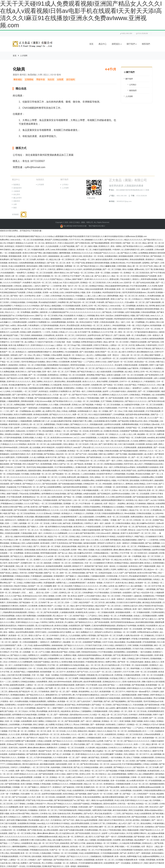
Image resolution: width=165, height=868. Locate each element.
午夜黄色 (161, 500)
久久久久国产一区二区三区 (101, 672)
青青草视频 (126, 619)
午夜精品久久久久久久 (147, 385)
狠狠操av (19, 243)
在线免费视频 (126, 790)
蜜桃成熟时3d (70, 418)
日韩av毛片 (17, 678)
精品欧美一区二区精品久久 (74, 355)
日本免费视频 (119, 415)
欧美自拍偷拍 (79, 662)
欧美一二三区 (140, 744)
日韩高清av (149, 649)
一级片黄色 (131, 804)
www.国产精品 (62, 358)
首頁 (91, 44)
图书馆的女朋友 (45, 754)
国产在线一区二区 (127, 527)
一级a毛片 (154, 388)
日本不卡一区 (125, 382)
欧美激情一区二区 (143, 583)
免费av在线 (140, 345)
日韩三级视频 (133, 645)
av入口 (77, 438)
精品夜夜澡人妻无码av (70, 711)
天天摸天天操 (138, 649)
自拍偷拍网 (153, 553)
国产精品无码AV (65, 500)
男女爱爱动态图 (73, 325)
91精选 (55, 332)
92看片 (22, 368)
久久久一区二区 (155, 451)
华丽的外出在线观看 (139, 342)
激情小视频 (93, 246)
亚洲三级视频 (125, 721)
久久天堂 (64, 510)
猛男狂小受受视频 (89, 635)
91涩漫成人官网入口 (118, 678)
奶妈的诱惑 (13, 365)
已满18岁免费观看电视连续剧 (104, 626)
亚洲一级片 (40, 246)
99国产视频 (59, 619)
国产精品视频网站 (119, 701)
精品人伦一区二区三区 (93, 784)
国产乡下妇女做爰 (20, 797)
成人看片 (122, 352)
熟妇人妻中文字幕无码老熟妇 (82, 606)
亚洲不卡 (124, 533)
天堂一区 (88, 563)
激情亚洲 (44, 312)
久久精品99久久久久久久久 (52, 490)
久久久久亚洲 (14, 734)
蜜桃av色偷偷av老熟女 (154, 810)
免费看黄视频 (82, 418)
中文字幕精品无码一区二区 (86, 461)
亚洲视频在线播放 (18, 695)
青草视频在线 (116, 540)
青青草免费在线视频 (149, 279)
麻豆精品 (130, 504)
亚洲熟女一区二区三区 (37, 731)
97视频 (100, 451)
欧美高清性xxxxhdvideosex (62, 438)
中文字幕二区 (16, 652)
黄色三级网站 (37, 382)
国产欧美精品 (50, 454)
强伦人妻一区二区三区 (131, 355)
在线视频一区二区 (46, 589)
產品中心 (103, 44)
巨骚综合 (72, 250)
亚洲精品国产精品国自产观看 (31, 659)
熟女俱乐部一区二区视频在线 (142, 635)
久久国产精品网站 (43, 480)
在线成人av (57, 283)
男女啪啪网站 (77, 814)
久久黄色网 (90, 748)
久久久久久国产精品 (13, 596)
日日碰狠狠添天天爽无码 (103, 563)
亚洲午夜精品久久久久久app (43, 345)
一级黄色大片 (44, 642)
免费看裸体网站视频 (130, 424)
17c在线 (57, 342)
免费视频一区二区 (72, 266)
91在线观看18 (70, 316)
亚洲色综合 (76, 253)
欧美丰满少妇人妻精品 (14, 279)
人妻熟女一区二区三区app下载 (68, 345)
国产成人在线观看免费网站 (51, 487)
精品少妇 (118, 560)
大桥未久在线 (77, 256)
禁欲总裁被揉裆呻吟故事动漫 (117, 286)
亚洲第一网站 (77, 550)
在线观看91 (128, 593)
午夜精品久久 (80, 513)
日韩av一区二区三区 (120, 490)
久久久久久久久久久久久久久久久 (31, 349)
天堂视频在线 (145, 368)
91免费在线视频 (154, 296)
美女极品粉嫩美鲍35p (18, 385)
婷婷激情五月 (121, 645)
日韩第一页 (136, 777)
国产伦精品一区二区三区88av (82, 273)
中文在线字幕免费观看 (14, 517)
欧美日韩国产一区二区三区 (107, 352)
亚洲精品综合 (119, 401)
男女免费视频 (42, 711)
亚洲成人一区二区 (62, 431)
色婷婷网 (103, 418)
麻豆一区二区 (160, 645)
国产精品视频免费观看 (101, 243)
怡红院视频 (95, 401)
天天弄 (98, 513)
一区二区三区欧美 (97, 708)
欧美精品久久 (22, 352)
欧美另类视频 (122, 487)
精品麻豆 (12, 418)
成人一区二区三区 (93, 665)
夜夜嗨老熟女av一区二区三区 (35, 497)
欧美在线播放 (42, 405)
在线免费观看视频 (27, 263)
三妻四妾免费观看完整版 (77, 589)
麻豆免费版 (111, 603)
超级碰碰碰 (48, 576)
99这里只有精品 (21, 586)
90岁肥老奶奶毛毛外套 (112, 292)
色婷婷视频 (56, 767)
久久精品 (46, 319)
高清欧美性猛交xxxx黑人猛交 (93, 428)
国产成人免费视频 (57, 461)
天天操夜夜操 (44, 692)
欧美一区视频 (152, 837)
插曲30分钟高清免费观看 (24, 358)
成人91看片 (149, 454)
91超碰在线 (11, 487)
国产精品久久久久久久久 (106, 368)
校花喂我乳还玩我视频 (93, 269)
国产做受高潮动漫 (94, 457)
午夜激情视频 (76, 507)
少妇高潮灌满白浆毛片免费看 (105, 421)
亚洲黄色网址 (63, 339)
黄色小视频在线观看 (131, 830)
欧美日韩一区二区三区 (37, 444)
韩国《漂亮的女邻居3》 (123, 329)
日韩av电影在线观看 (95, 728)
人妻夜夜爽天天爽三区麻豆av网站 (33, 840)
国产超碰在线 (69, 787)
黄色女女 (132, 530)
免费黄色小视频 (70, 655)
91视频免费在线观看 (77, 510)
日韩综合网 (24, 447)
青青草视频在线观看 (49, 553)
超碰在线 (99, 504)
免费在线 (74, 863)
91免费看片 (28, 283)
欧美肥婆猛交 (41, 263)
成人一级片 (105, 441)
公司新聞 (40, 185)
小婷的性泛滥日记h (137, 487)
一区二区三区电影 (96, 487)
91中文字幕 (155, 507)
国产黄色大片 (139, 329)
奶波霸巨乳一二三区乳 (42, 332)
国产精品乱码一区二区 (28, 692)
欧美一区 (71, 263)
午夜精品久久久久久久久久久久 (86, 586)
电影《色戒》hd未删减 (71, 342)
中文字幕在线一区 (87, 504)
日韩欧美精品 (135, 395)
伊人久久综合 (14, 339)
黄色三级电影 (39, 725)
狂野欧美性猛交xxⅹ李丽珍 (92, 342)
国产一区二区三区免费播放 (39, 385)
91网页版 (119, 675)
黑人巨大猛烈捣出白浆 (120, 441)
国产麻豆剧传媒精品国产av (11, 408)
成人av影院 (65, 256)
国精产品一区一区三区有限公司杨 (49, 316)
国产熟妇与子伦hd (80, 395)
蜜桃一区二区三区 (96, 734)
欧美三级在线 (66, 659)
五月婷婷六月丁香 (34, 431)
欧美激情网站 (76, 434)
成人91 (3, 243)
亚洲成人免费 (26, 332)
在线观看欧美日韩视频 (27, 823)
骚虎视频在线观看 (37, 388)
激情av (48, 388)
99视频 (36, 784)
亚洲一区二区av (68, 688)
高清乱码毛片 (131, 599)
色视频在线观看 (148, 758)
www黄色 (151, 438)
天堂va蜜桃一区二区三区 (135, 302)
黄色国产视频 (89, 659)
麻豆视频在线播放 (51, 253)
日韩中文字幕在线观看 (64, 329)
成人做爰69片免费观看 (14, 550)
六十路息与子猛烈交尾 (44, 342)
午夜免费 (101, 302)
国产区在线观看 (21, 510)
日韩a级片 (11, 243)
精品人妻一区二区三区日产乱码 (140, 266)
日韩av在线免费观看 (152, 734)
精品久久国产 (33, 418)
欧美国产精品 (20, 672)
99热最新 (55, 517)
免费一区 (130, 335)
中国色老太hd (39, 649)
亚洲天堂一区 (130, 283)
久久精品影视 (56, 385)
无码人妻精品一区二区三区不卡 (137, 754)
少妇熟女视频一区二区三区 (62, 408)
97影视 (134, 639)
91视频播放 (33, 810)
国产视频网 (44, 507)
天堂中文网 (109, 847)
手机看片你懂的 (19, 398)
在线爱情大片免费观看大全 (39, 322)
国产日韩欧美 (16, 484)
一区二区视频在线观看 (13, 253)
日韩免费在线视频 (91, 408)
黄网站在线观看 (31, 698)
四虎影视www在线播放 (114, 464)
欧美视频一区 (69, 754)
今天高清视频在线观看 (72, 306)
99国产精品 (140, 537)
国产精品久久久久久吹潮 (138, 678)
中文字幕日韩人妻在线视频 (146, 398)
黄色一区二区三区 (126, 332)
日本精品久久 (138, 299)
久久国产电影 (99, 837)
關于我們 (132, 44)
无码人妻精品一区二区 (108, 616)
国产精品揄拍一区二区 (62, 474)
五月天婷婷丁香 (84, 332)
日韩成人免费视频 (69, 411)
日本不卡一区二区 (27, 530)
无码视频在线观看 (50, 500)
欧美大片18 (149, 850)
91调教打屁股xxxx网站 (34, 583)
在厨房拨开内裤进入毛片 (21, 454)
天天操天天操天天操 (72, 490)
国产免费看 (141, 761)
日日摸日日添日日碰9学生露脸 (129, 603)
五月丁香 (149, 269)
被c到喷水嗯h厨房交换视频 (113, 797)
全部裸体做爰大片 (85, 411)
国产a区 (107, 701)
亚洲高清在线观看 (13, 533)
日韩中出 (66, 276)
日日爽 (58, 596)
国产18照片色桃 (143, 316)
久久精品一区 (95, 715)
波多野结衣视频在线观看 (148, 471)
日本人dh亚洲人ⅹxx (115, 283)
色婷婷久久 (43, 339)
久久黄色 (95, 540)
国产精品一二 (113, 685)
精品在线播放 (84, 576)
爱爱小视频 (5, 814)
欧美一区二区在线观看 (126, 289)
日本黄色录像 (112, 576)
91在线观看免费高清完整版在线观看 (34, 461)
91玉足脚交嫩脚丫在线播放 (112, 754)
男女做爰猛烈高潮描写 (48, 302)
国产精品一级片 (84, 800)
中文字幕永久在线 (11, 659)
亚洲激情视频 (156, 659)
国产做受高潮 (131, 573)
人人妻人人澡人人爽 (128, 434)
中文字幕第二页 (95, 395)
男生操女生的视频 (86, 339)
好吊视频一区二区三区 (48, 477)
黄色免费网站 (59, 352)
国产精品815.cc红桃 (15, 378)
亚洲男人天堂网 (110, 570)
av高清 (125, 560)
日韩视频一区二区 (20, 787)
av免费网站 (149, 246)
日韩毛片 (14, 767)
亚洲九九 (64, 635)
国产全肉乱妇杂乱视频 (146, 283)
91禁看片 (55, 744)
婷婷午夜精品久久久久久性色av (140, 688)
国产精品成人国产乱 (64, 781)
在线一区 (55, 480)
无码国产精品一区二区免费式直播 (140, 428)
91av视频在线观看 (134, 642)
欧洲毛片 (132, 853)
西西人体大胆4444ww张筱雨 (146, 461)
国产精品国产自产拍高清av (31, 500)
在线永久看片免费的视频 (26, 616)
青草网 (152, 306)
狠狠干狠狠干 (78, 279)
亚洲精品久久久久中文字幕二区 (104, 332)
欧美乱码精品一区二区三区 (92, 325)
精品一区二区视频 (101, 411)
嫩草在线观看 (122, 708)
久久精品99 (124, 843)
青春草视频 (135, 668)
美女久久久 (10, 312)
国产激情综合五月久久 (84, 622)
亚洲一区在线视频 (118, 781)
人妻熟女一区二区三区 (119, 345)
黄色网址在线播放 (13, 434)
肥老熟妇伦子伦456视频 (86, 309)
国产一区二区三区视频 (112, 269)
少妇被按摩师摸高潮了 (69, 517)
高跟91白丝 (40, 566)
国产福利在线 (154, 342)
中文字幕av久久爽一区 (13, 540)
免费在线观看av (137, 517)
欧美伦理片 (153, 599)
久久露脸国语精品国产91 (59, 312)
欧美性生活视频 (61, 626)
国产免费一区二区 (53, 688)
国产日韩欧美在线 (83, 243)
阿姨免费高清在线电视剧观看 (12, 609)
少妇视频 (70, 461)
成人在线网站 (39, 688)
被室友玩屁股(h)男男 (104, 260)
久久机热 (134, 441)
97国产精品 (8, 480)
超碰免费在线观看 (17, 685)
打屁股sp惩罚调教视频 (142, 550)
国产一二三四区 (89, 434)
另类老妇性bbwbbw (89, 652)
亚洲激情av (150, 827)
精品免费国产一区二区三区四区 (147, 840)
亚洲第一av (47, 292)
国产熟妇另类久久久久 (153, 240)
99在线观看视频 (119, 325)
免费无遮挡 (80, 685)
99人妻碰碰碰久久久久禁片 (92, 240)
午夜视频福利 (37, 576)
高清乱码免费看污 (80, 560)
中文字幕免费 (92, 685)
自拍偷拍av (118, 609)
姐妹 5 (62, 830)
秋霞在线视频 (51, 649)
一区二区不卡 (105, 490)
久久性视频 (23, 375)
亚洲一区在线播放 (94, 292)
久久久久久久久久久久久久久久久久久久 (122, 807)
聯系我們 (146, 44)
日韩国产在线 (21, 718)
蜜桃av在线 (13, 692)
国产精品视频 (88, 405)
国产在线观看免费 (30, 589)
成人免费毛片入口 (122, 586)
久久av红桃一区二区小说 (34, 243)
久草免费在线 (156, 510)
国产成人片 (57, 754)
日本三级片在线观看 (126, 444)
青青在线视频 (62, 250)
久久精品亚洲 (6, 678)
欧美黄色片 (72, 672)
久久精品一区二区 (82, 401)
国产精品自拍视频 (139, 817)
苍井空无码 (129, 464)
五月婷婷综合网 (61, 540)
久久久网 (106, 457)
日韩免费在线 (49, 335)
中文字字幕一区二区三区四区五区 (132, 408)
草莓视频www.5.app (77, 358)
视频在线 (151, 504)
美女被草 (151, 292)
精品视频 (7, 398)
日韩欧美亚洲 (67, 767)
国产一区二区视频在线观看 (149, 391)
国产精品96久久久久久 (114, 240)
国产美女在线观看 (135, 701)
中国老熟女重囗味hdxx (111, 619)
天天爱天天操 (88, 718)
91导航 (6, 685)
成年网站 (136, 820)
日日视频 (78, 741)
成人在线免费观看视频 (117, 774)
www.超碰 (7, 309)
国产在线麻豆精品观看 (75, 830)
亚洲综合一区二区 (27, 365)
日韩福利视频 (45, 408)
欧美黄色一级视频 (95, 583)
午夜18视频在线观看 (90, 490)
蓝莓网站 (146, 263)
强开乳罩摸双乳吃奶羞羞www (134, 292)
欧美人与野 (144, 807)
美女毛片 (134, 490)
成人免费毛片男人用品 (52, 411)
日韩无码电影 (57, 296)
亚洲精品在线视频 (61, 240)
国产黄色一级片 (17, 296)
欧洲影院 (79, 612)
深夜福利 (14, 355)
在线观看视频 (89, 860)
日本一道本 (65, 507)
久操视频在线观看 (67, 612)
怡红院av (110, 316)
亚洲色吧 (27, 540)
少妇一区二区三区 (81, 500)
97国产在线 (80, 263)
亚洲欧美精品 (159, 269)
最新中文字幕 (73, 774)
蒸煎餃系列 (17, 188)
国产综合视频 (117, 751)
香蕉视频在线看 (15, 256)
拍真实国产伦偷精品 (42, 662)
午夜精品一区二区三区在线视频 (108, 405)
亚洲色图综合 (54, 375)
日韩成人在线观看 (45, 741)
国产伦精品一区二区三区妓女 (16, 711)
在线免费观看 (132, 652)
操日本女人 (56, 662)
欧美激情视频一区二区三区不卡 (53, 672)
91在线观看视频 (147, 645)
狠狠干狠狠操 (144, 695)
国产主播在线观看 (154, 302)
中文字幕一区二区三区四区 (125, 761)
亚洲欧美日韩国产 (46, 606)
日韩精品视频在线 (101, 553)
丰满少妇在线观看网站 (92, 797)
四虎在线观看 (139, 411)
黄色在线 (76, 474)
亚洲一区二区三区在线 (19, 388)
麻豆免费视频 (128, 840)
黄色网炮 (91, 375)
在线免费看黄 (42, 682)
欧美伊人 (108, 325)
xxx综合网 (15, 332)
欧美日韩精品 (140, 484)
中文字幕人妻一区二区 (18, 731)
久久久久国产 (48, 560)
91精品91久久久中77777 (33, 761)
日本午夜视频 (119, 312)
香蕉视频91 (146, 820)
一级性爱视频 (150, 589)
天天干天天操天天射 (136, 827)
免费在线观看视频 (145, 579)
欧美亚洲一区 (125, 457)
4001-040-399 (126, 33)
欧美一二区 (22, 645)
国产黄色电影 (156, 256)
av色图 (12, 771)
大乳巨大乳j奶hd (143, 325)
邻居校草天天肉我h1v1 (25, 246)
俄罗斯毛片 (24, 319)
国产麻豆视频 (158, 814)
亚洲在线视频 (30, 550)
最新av (40, 556)
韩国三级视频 (97, 570)
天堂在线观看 (66, 738)
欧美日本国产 (14, 563)
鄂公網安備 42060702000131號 (73, 226)
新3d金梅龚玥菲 (136, 570)
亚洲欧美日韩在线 (118, 263)
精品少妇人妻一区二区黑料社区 (62, 260)
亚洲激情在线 (78, 563)
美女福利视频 (48, 431)
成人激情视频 (156, 754)
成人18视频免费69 (52, 659)
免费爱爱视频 (50, 424)
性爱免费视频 (135, 843)
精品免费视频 (95, 619)
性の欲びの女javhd (137, 708)
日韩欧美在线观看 (130, 365)
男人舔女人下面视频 (42, 355)
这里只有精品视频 (133, 312)
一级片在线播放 (145, 652)
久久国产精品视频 (67, 246)
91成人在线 (119, 800)
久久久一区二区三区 (80, 734)
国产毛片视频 (122, 454)
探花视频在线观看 (126, 256)
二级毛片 (37, 286)
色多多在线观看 (142, 665)
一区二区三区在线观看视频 (33, 240)
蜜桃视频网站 (56, 319)
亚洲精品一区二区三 (45, 434)
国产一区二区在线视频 (38, 375)
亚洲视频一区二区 (71, 504)
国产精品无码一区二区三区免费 (23, 260)
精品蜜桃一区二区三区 (147, 434)
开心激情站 (151, 322)
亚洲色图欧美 (9, 441)
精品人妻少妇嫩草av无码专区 (144, 523)
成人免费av (29, 342)
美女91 (63, 325)
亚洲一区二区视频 (103, 273)
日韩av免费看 (57, 355)
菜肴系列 (16, 201)
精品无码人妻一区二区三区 (89, 546)
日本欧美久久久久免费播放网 (56, 533)
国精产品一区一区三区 (9, 461)
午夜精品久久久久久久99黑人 (27, 579)
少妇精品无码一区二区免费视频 (14, 830)
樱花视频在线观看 (43, 517)
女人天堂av (54, 507)
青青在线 (115, 457)
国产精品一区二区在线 (80, 431)
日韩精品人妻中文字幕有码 (138, 659)
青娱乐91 (142, 490)
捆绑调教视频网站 (20, 847)
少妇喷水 (145, 339)
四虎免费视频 (6, 787)
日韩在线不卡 (41, 804)
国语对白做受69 (110, 804)
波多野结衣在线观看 (113, 424)
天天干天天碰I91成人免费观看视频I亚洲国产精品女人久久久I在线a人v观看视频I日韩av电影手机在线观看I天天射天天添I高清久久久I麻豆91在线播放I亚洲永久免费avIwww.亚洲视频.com (73, 236)
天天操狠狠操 (35, 319)
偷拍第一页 (110, 523)
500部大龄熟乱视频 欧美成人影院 (98, 329)
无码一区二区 (58, 372)
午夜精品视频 (27, 533)
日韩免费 (42, 807)
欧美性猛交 (10, 246)
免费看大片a (133, 774)
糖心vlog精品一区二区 (21, 250)
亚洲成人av (77, 405)
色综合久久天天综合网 (72, 385)
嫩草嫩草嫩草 (125, 639)
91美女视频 (30, 517)
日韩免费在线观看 (20, 322)
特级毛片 (53, 339)
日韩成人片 (64, 332)
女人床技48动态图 (23, 269)
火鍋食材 (16, 191)
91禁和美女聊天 (147, 480)
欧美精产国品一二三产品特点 (83, 362)
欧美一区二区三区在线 (57, 731)
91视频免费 (128, 860)
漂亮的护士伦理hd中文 (107, 543)
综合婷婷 (86, 385)
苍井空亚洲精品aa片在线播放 (33, 362)
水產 (14, 204)
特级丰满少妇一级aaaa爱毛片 (139, 692)
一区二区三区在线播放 (44, 619)
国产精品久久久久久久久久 (136, 401)
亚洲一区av (86, 540)
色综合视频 (93, 454)
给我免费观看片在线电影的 (58, 365)
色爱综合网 (72, 477)
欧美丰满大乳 (127, 698)
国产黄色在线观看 (23, 441)
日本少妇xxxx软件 (104, 533)
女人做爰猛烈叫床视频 (131, 405)
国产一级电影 (82, 758)
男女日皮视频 (70, 619)
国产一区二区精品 (16, 583)
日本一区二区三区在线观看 (133, 375)
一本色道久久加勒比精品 (93, 629)
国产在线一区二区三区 (57, 263)
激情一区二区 (66, 573)
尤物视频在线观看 (123, 784)
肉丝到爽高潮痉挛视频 (145, 622)
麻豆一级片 (99, 523)
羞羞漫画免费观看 (145, 447)
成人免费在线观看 (55, 497)
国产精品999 (123, 421)
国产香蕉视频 (16, 464)
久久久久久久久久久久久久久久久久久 (86, 312)
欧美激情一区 (43, 260)
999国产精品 (150, 299)
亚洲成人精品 (75, 537)
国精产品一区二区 (51, 573)
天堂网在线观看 (130, 447)
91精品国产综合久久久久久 (105, 253)
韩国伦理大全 (149, 609)
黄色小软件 (43, 256)
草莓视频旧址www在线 (154, 464)
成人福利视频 (136, 586)
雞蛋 (14, 208)
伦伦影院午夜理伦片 (128, 358)
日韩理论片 (131, 352)
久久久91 (55, 510)
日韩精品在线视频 (18, 302)
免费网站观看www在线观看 (150, 787)
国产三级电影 (138, 589)
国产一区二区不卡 (39, 269)
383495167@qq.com (124, 201)
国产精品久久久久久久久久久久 (137, 741)
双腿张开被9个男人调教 (83, 421)
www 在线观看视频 (89, 438)
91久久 (151, 576)
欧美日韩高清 (42, 550)
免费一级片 (20, 771)
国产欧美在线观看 (51, 612)
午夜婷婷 (116, 250)
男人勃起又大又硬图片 (122, 738)
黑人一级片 (121, 322)
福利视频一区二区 (27, 523)
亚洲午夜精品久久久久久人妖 (87, 754)
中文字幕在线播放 (102, 593)
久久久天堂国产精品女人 (54, 279)
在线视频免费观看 (119, 378)
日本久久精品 (27, 546)
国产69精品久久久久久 (80, 424)
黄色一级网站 (116, 246)
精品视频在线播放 (130, 540)
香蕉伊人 (136, 279)
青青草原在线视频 (78, 365)
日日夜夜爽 (140, 444)
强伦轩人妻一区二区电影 (15, 276)
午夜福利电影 (13, 421)
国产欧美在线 (141, 527)
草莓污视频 (120, 847)
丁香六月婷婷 (25, 335)
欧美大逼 (12, 345)
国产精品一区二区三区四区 (67, 771)
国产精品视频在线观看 (129, 451)
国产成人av (63, 553)
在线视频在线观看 (53, 599)
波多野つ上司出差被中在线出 (115, 391)
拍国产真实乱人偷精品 (9, 573)
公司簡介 (133, 85)
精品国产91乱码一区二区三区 (51, 751)
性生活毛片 (154, 807)
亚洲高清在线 (104, 668)
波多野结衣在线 (94, 335)
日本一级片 (8, 800)
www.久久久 (156, 316)
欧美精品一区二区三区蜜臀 (79, 451)
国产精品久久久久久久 (115, 302)
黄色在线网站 (146, 823)
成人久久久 (64, 398)
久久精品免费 (64, 550)
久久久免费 (104, 540)
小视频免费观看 (13, 401)
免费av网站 (5, 240)
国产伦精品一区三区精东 (114, 385)
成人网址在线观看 (114, 718)
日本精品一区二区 (94, 358)
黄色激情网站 (84, 692)
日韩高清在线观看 (107, 322)
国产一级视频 (72, 692)
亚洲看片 (37, 560)
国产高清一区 (108, 560)
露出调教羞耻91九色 (145, 352)
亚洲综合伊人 (148, 843)
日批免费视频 (118, 372)
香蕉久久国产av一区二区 (121, 299)
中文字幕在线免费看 (139, 286)
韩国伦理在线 (48, 856)
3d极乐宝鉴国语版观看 (102, 250)
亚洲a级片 (29, 629)
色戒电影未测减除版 (17, 754)
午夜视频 (79, 296)
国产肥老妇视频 (76, 543)
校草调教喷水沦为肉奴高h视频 (146, 319)
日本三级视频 (49, 358)
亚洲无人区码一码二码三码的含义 (96, 306)
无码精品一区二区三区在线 (65, 639)
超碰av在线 (28, 286)
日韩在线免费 (65, 405)
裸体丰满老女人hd (62, 273)
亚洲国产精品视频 (36, 573)
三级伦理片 (117, 672)
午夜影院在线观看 (94, 527)
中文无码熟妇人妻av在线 (150, 424)
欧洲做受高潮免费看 (29, 339)
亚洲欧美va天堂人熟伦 (139, 421)
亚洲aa (68, 279)
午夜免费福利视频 (152, 728)
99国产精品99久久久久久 (150, 830)
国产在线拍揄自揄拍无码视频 (47, 398)
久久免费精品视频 (7, 372)
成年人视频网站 (79, 738)
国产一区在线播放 (110, 388)
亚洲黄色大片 (104, 246)
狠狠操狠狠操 (37, 335)
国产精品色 (107, 312)
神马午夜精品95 (48, 447)
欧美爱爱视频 (46, 464)
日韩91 (73, 398)
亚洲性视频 (107, 655)
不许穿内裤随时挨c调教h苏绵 (91, 863)
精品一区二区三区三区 (121, 276)
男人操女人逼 (88, 276)
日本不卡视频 (14, 781)
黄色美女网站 (60, 382)
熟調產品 (16, 185)
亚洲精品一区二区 (135, 725)
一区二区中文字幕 (128, 349)
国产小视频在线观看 (148, 566)
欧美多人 (143, 296)
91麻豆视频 (107, 810)
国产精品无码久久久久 (36, 695)
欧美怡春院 (45, 543)
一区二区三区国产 (31, 391)
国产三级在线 (120, 335)
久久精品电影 (122, 566)
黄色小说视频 (128, 269)
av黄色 (14, 325)
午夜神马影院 (152, 345)
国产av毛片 (89, 814)
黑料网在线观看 (28, 401)
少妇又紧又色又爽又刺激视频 (38, 276)
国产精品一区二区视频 (73, 497)
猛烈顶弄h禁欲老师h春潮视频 (138, 415)
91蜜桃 (105, 520)
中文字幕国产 (76, 276)
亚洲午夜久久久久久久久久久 (97, 279)
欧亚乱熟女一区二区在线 (94, 256)
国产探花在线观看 (50, 484)
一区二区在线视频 (133, 847)
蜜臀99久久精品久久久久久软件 (70, 269)
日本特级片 (55, 635)
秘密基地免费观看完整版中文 (40, 352)
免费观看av (52, 701)
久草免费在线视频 (125, 616)
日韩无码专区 (81, 335)
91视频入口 (82, 316)
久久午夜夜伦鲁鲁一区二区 (22, 560)
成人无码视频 (155, 800)
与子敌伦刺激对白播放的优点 (146, 332)
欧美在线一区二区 (84, 250)
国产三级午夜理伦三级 (22, 395)
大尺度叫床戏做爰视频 (50, 325)
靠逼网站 (122, 504)
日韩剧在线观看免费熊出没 (39, 510)
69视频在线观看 (138, 543)
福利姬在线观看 (90, 543)
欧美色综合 (13, 263)
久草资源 (101, 461)
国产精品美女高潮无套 (34, 289)
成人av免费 (131, 781)
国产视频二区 (149, 629)
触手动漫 (67, 523)
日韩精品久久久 (15, 817)
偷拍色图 (48, 563)
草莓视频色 (146, 395)
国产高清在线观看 (116, 398)
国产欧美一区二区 (51, 289)
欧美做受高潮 (99, 497)
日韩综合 (60, 705)
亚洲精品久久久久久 (52, 530)
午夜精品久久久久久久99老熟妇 (27, 306)
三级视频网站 (83, 619)
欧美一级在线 (110, 566)
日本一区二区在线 (153, 329)
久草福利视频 (27, 725)
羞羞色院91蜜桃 (35, 471)
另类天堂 (23, 573)
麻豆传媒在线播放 (57, 309)
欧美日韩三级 (41, 537)
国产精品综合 (128, 814)
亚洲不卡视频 (151, 797)
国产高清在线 (35, 863)
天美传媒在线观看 (115, 556)
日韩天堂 (52, 269)
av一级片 (76, 632)
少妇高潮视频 (95, 500)
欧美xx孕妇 (66, 734)
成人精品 (129, 372)
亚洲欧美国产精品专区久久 (53, 866)
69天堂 (129, 820)
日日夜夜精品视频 (34, 866)
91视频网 (98, 339)
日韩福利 (155, 692)
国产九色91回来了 (85, 701)
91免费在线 (116, 471)
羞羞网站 (35, 312)
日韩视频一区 (110, 487)
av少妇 (154, 500)
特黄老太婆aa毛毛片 (35, 368)
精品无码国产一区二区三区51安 (92, 603)
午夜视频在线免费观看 (9, 856)
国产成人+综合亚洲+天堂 (144, 593)
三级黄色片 (121, 725)
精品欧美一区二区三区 (22, 329)
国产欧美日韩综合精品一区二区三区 (95, 764)
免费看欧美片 (52, 748)
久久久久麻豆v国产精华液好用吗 (82, 533)
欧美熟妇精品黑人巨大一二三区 (141, 731)
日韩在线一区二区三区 (143, 520)
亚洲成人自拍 (58, 292)
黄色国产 (48, 240)
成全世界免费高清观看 (25, 632)
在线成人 (157, 579)
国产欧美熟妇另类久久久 (133, 246)
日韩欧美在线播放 (66, 299)
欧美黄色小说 (143, 306)
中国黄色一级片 (7, 701)
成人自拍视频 (35, 447)
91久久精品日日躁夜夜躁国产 (101, 415)
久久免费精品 (158, 368)
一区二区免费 (78, 840)
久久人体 (73, 332)
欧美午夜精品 (147, 777)
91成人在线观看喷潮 (17, 266)
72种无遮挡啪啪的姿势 (114, 629)
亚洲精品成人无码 (18, 543)
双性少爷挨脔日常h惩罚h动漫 (56, 570)
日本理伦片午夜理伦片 (43, 629)
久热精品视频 (46, 853)
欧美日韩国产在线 (129, 471)
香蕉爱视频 (142, 771)
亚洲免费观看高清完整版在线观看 (49, 520)
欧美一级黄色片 (124, 543)
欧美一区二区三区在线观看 (119, 517)
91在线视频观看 (8, 273)
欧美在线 (111, 418)
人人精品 (14, 599)
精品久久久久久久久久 (134, 240)
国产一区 (67, 395)
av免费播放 (143, 253)
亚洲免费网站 (35, 494)
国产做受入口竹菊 (78, 843)
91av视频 (131, 474)
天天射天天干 (109, 583)
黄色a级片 (17, 593)
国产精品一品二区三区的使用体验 (72, 457)
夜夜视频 (25, 734)
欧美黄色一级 (73, 322)
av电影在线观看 (90, 494)
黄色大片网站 (52, 362)
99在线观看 (108, 484)
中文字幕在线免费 (134, 263)
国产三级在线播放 (87, 352)
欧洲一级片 (138, 609)
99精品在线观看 (147, 655)
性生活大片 (49, 382)
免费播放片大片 (23, 345)
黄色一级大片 (68, 286)
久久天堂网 (152, 286)
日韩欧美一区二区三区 (62, 563)
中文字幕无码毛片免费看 (70, 480)
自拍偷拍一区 (117, 273)
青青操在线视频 (79, 573)
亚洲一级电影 (71, 866)
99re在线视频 (130, 513)
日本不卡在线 (152, 484)
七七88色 (7, 391)
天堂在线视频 (138, 705)
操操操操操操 (54, 256)
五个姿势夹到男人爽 (110, 527)
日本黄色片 (136, 619)
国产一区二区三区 (125, 520)
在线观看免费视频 (130, 718)
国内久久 (39, 358)
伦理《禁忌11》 (114, 355)
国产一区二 (156, 474)
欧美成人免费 (152, 444)
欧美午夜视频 (37, 454)
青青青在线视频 (146, 715)
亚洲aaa (10, 744)
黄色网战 (67, 751)
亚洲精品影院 (157, 289)
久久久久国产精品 (32, 504)
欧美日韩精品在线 (73, 428)
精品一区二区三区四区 (152, 556)
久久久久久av (87, 253)
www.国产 (78, 447)
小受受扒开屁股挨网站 (92, 507)
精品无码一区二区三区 (42, 283)
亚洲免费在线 (78, 523)
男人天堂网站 (48, 863)
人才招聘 (24, 56)
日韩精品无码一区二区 (92, 484)
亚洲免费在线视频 (126, 837)
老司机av (94, 668)
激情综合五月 (51, 243)
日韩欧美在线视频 (94, 391)
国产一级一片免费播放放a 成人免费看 (26, 411)
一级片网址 (114, 553)
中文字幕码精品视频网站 (132, 764)
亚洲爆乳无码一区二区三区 (32, 563)
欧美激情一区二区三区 (34, 279)
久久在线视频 (80, 299)
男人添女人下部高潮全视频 (88, 398)
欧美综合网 (79, 329)
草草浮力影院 (41, 632)
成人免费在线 (26, 649)
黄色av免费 (22, 325)
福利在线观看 (62, 764)
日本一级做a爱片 (143, 289)
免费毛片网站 (111, 662)
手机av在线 (24, 494)
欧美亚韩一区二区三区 (65, 335)
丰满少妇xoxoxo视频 (43, 401)
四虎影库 (23, 606)
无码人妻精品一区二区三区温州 (76, 444)
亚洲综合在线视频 (32, 553)
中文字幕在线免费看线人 (65, 467)
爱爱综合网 (100, 659)
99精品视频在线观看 (45, 467)
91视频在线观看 (38, 250)
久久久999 (110, 497)
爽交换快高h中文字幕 (130, 655)
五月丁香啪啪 (129, 309)
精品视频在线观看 (136, 454)
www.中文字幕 (143, 530)
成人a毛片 (139, 464)
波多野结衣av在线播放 (121, 494)
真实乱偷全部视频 (69, 546)
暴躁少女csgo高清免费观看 (22, 777)
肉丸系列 (16, 194)
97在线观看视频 (150, 642)
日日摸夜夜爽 (64, 362)
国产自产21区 (82, 454)
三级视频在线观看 (46, 428)
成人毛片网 (36, 639)
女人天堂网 (60, 428)
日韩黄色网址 (112, 823)
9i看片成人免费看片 (107, 454)
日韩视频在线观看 (100, 711)
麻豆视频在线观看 (48, 764)
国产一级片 (111, 461)
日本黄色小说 (46, 814)
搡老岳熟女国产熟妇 (60, 652)
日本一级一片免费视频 (136, 322)
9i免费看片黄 (64, 302)
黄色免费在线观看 (74, 382)
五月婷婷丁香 (20, 467)
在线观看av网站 (148, 477)
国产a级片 (155, 263)
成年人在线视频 (95, 560)
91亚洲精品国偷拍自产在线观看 (144, 276)
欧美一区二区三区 (129, 546)
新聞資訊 (117, 44)
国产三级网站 (27, 688)
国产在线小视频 (35, 372)
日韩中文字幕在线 (101, 345)
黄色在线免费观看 (137, 260)
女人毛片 (95, 692)
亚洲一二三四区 (43, 296)
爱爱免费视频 (113, 296)
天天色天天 (37, 329)
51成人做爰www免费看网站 (43, 451)
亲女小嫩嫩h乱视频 (108, 266)
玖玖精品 (13, 349)
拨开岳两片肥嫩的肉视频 (17, 820)
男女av (76, 725)
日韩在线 (18, 286)
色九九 (119, 418)
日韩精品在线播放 (22, 576)
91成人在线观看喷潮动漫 (74, 378)
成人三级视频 (47, 639)
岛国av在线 (21, 431)
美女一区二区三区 (141, 748)
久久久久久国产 (38, 781)
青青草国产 (31, 405)
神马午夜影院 (116, 243)
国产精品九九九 (17, 556)
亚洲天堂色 (13, 748)
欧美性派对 (50, 781)
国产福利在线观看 (46, 774)
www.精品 (41, 823)
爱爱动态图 (114, 279)
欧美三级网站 (39, 721)
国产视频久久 (33, 527)
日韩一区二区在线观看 (140, 494)
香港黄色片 (150, 260)
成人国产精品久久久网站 (127, 253)
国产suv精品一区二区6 (86, 260)
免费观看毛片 (57, 642)
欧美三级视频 (27, 784)
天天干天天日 (75, 240)
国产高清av (160, 827)
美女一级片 (109, 467)
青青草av (143, 451)
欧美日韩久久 (22, 372)
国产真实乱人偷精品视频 (51, 306)
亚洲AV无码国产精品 (95, 847)
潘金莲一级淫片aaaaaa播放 (101, 761)
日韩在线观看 (87, 345)
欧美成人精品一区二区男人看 (135, 418)
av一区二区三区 (58, 603)
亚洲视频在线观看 (120, 339)
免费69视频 (105, 471)
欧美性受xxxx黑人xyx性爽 (93, 741)
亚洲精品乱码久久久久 (112, 682)
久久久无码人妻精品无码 (77, 731)
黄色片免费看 (102, 382)
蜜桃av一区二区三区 (97, 589)
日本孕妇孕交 (30, 296)
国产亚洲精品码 (104, 494)
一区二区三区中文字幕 (152, 586)
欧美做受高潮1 (154, 771)
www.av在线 (16, 240)
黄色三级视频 (49, 596)
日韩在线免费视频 (148, 312)
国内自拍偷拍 (32, 266)
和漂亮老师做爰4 (84, 705)
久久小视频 (54, 405)
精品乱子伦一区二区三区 (140, 510)
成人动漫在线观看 (104, 372)
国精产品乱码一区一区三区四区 (121, 362)
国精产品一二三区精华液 (52, 286)
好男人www (50, 250)
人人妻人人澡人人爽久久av (95, 296)
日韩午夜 (79, 787)
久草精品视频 (45, 784)
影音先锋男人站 (96, 431)
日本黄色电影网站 (121, 260)
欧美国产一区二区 (7, 352)
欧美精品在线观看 (41, 415)
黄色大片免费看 (12, 530)
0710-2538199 (142, 33)
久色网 (127, 635)
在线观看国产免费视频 (129, 431)
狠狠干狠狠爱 (155, 355)
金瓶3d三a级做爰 (114, 375)
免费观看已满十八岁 (42, 421)
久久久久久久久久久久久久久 (46, 299)
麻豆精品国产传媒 (11, 335)
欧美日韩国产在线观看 (104, 319)
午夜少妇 (94, 444)
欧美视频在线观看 (11, 368)
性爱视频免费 (49, 583)
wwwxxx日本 (45, 579)
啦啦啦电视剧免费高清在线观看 (140, 378)
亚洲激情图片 (59, 576)
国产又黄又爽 (52, 728)
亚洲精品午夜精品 (97, 286)
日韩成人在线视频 (34, 292)
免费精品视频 (101, 355)
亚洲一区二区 (152, 490)
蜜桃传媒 (116, 533)
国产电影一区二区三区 (132, 243)
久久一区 (39, 530)
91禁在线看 (84, 807)
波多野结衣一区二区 (111, 358)
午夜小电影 (128, 411)
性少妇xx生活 (69, 296)
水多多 (153, 639)
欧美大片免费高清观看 (108, 408)
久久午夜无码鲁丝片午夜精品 (104, 537)
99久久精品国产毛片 (67, 368)
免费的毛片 (27, 817)
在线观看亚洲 (75, 626)
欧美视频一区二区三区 (94, 464)
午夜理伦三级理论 (48, 622)
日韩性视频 (122, 266)
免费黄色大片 (34, 655)
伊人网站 (145, 355)
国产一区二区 (81, 246)
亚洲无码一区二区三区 (48, 810)
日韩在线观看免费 (102, 299)
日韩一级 (43, 527)
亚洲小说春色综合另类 (132, 682)
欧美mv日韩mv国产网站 (33, 253)
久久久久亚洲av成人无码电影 (49, 513)
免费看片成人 (123, 570)
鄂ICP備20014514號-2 (97, 226)
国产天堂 (117, 655)
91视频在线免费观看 (132, 675)
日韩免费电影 (88, 593)
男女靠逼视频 (34, 820)
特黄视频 (91, 316)
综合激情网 (68, 319)
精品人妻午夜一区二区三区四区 (116, 342)
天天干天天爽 (129, 672)
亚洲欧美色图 (81, 467)
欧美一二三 (107, 738)
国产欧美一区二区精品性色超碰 (99, 573)
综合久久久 (102, 731)
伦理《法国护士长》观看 (84, 319)
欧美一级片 (38, 533)
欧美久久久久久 (89, 382)
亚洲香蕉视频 (158, 563)
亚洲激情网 (144, 365)
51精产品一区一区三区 (153, 457)
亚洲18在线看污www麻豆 (95, 649)
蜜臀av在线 (139, 269)
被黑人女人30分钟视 (129, 787)
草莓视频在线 (97, 804)
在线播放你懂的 (111, 256)
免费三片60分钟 (7, 467)
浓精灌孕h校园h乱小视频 (75, 292)
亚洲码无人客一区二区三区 (32, 424)
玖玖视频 (25, 474)
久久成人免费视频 (37, 457)
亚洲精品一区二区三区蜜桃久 (117, 510)
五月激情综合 (57, 820)
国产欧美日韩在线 (61, 629)
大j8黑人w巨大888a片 (75, 777)
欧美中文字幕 (51, 457)
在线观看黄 (22, 418)
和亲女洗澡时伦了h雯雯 (89, 322)
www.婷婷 (102, 685)
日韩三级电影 (74, 540)
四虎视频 (90, 513)
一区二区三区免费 (62, 434)
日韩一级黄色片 (154, 335)
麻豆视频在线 (83, 477)
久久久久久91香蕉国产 (13, 283)
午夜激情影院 (150, 382)
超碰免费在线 (22, 471)
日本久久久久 (115, 695)
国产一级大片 (87, 721)
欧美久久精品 (124, 388)
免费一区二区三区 (80, 415)
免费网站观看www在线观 (48, 837)
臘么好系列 (17, 198)
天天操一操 (58, 395)
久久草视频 (70, 309)
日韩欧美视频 (41, 365)
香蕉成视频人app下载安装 (128, 368)
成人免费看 (50, 725)
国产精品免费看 (113, 787)
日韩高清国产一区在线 (146, 794)
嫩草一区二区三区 (107, 827)
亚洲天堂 (34, 507)
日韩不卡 (55, 543)
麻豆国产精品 (70, 705)
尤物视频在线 (96, 856)
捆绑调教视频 (65, 253)
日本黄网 (78, 408)
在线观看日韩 (97, 385)
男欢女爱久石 (89, 447)
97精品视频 (154, 421)
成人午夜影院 (48, 329)
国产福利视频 (81, 794)
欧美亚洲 (60, 622)
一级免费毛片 (21, 273)
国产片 (37, 546)
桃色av (35, 540)
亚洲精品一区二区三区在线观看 (40, 273)
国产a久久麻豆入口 (103, 276)
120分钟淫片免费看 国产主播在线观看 (21, 741)
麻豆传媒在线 (94, 471)
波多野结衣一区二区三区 (50, 734)
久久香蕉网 (144, 718)
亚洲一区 (27, 256)
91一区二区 (56, 276)
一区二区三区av (74, 349)
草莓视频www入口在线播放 (12, 504)
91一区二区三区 (82, 286)
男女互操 (98, 814)
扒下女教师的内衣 (28, 434)
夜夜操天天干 (78, 566)
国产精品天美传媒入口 (90, 266)
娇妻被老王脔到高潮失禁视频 (98, 263)
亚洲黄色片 (158, 652)
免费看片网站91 (51, 368)
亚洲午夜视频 (57, 388)
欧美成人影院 (37, 570)
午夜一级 (131, 325)
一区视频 (113, 520)
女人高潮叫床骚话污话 (131, 250)
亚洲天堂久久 (119, 484)
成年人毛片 (45, 820)
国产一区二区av (26, 355)
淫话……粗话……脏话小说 (33, 593)
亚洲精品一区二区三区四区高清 (137, 273)
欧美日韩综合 (57, 378)
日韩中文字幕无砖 (142, 256)
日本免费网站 (101, 517)
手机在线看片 (126, 279)
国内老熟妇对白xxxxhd (79, 715)
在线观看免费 (19, 800)
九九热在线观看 (52, 246)
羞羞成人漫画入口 (152, 662)
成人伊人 (90, 355)
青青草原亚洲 (14, 424)
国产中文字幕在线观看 (14, 629)
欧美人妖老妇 (90, 612)
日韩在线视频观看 (30, 642)
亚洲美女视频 (28, 438)
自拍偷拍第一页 (67, 744)
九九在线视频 (61, 451)
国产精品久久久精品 (19, 655)
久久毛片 (73, 339)
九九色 (34, 256)
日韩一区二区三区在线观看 (146, 672)
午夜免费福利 (34, 325)
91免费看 (117, 840)
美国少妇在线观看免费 (94, 289)
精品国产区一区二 (44, 708)
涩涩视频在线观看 (150, 616)
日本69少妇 (86, 537)
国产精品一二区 (130, 794)
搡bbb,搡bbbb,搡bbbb (122, 550)
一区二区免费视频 (128, 306)
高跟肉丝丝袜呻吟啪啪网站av (128, 477)
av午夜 (27, 507)
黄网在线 (129, 484)
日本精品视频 (32, 302)
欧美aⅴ (74, 596)
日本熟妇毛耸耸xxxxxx (25, 316)
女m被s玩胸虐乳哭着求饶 (61, 421)
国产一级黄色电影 (31, 408)
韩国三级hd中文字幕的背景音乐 (94, 349)
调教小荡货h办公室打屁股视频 (51, 266)
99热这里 (7, 527)
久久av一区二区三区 (33, 609)
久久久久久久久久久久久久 (22, 299)
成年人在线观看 (147, 250)
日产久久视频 (45, 652)
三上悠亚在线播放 (88, 474)
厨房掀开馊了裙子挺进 (94, 566)
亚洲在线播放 (13, 603)
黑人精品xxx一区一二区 (154, 570)
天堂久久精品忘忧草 (66, 243)
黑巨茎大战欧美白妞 (26, 619)
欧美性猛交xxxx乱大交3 (22, 309)
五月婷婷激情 (116, 593)
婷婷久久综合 (101, 362)
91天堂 (132, 345)
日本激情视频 (144, 639)
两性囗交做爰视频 (136, 810)
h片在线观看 (17, 391)
